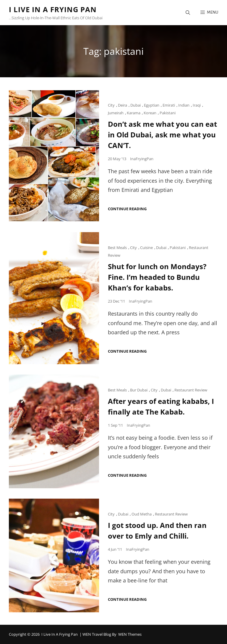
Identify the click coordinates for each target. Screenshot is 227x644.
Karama (134, 113)
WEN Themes (130, 634)
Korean (150, 113)
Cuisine (146, 248)
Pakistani (168, 113)
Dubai (136, 105)
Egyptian (152, 105)
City (111, 105)
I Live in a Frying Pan (53, 9)
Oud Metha (142, 514)
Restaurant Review (191, 390)
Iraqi (197, 105)
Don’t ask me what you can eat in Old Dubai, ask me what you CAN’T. (162, 135)
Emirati (169, 105)
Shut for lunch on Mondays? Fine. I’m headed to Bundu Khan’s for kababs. (157, 277)
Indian (184, 105)
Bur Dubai (139, 390)
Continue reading (127, 209)
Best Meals (117, 248)
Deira (123, 105)
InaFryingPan (142, 159)
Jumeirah (116, 113)
